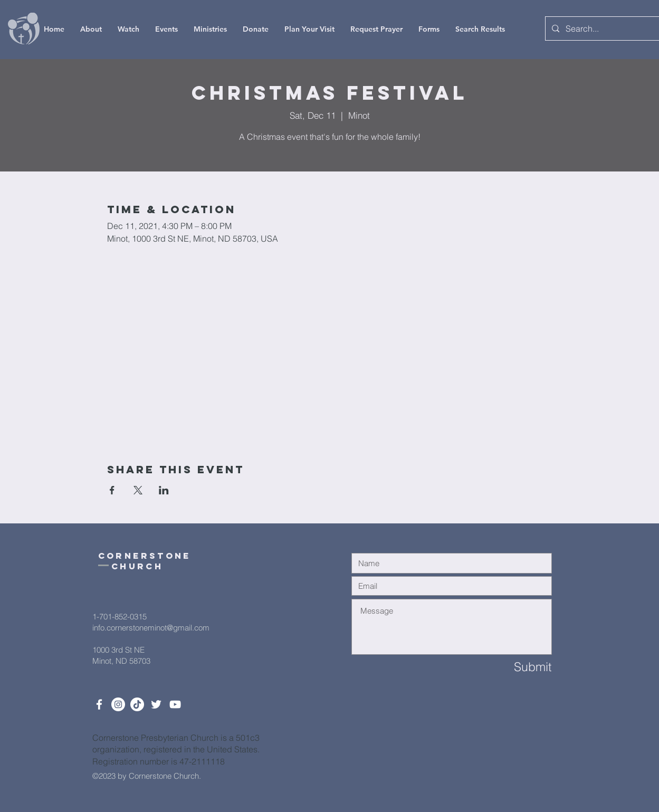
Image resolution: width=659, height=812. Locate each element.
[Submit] (514, 667)
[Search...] (603, 28)
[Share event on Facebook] (112, 490)
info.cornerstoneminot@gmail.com (151, 628)
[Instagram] (118, 704)
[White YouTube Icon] (175, 704)
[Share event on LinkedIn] (164, 490)
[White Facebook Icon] (99, 704)
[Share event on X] (138, 490)
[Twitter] (156, 704)
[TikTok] (137, 704)
